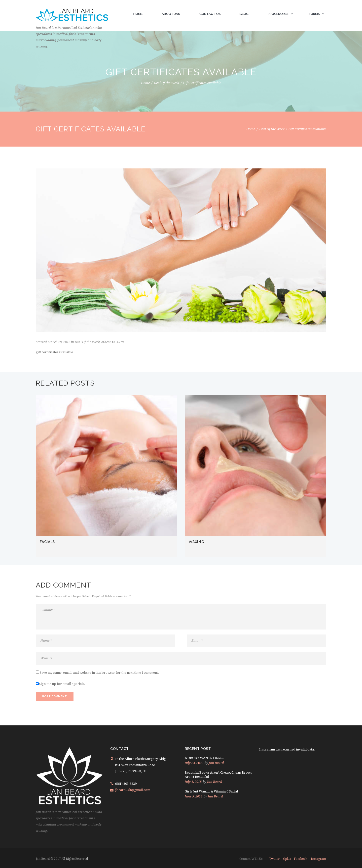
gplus (287, 859)
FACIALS (47, 542)
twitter (274, 859)
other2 (106, 342)
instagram (318, 859)
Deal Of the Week (166, 83)
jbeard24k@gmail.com (133, 790)
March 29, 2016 (59, 342)
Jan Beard (216, 763)
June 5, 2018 (194, 796)
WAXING (196, 542)
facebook (301, 859)
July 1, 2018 (193, 782)
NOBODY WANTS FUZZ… (204, 758)
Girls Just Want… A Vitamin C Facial (211, 791)
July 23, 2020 (194, 763)
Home (145, 83)
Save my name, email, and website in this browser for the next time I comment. (99, 673)
